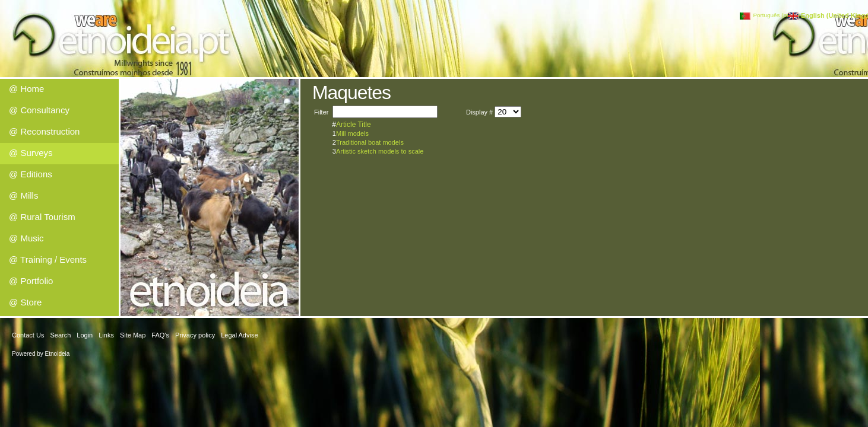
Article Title (354, 125)
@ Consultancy (39, 110)
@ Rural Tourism (42, 217)
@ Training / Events (48, 259)
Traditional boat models (370, 142)
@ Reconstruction (44, 131)
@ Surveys (31, 153)
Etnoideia (58, 354)
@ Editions (31, 174)
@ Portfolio (31, 281)
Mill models (352, 133)
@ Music (26, 238)
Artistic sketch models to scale (380, 151)
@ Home (26, 89)
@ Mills (23, 195)
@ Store (25, 302)
